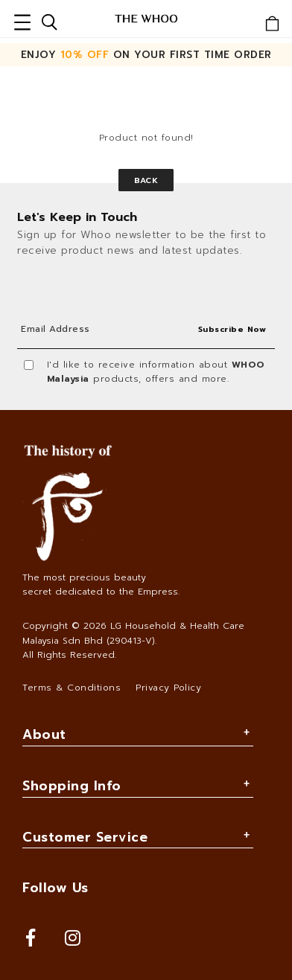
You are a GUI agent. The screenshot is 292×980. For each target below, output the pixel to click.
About (44, 734)
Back (146, 180)
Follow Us (55, 888)
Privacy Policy (168, 688)
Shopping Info (72, 786)
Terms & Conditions (72, 688)
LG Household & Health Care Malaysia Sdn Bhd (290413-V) (133, 633)
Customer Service (85, 837)
